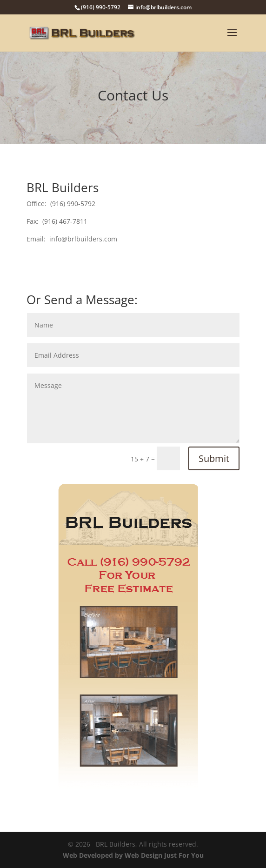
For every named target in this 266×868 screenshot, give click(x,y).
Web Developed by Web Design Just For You (133, 855)
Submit (214, 458)
